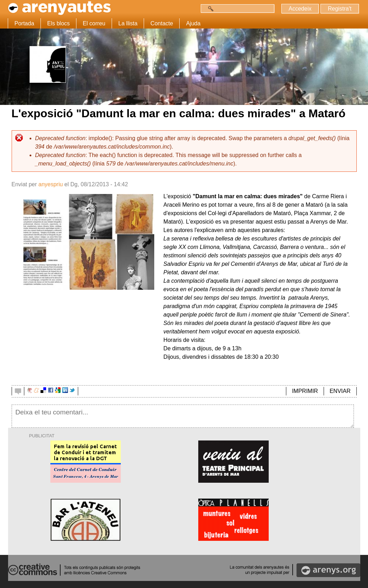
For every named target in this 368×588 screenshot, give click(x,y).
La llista (128, 23)
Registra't (340, 9)
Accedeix (300, 9)
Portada (24, 23)
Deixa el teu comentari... (183, 416)
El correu (94, 23)
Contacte (162, 23)
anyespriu (51, 184)
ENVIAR (340, 391)
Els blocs (58, 23)
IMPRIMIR (305, 391)
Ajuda (193, 23)
